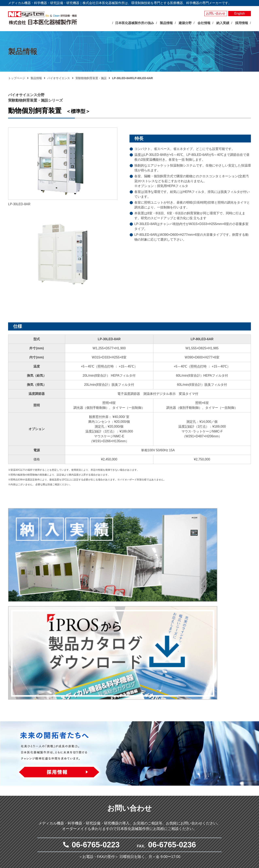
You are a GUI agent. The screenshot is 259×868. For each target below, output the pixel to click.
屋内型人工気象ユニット (137, 810)
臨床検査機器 (179, 782)
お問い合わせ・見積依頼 (228, 795)
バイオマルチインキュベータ (140, 787)
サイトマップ (220, 809)
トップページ (17, 78)
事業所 (86, 824)
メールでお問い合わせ (127, 733)
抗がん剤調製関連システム (187, 792)
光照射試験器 (130, 819)
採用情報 (217, 819)
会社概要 (87, 815)
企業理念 (87, 806)
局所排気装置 (130, 829)
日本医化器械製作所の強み (94, 776)
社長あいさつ (90, 810)
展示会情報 (85, 791)
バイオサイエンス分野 (132, 776)
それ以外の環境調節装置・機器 (141, 796)
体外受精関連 (179, 801)
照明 (124, 805)
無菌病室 (176, 796)
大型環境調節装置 (133, 792)
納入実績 (217, 776)
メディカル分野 (176, 776)
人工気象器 (129, 782)
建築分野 (172, 812)
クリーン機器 (179, 805)
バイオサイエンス (59, 78)
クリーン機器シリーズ (136, 833)
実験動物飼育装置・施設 (91, 78)
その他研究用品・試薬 (136, 838)
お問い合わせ (216, 13)
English (240, 13)
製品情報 (36, 78)
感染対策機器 (179, 787)
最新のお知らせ (89, 784)
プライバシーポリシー (226, 802)
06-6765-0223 (96, 699)
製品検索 (217, 769)
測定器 (126, 801)
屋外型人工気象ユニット (137, 815)
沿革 (85, 820)
